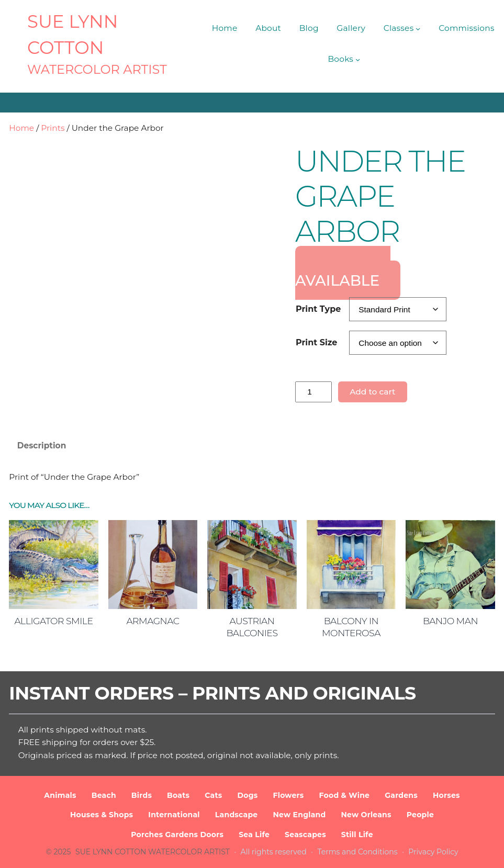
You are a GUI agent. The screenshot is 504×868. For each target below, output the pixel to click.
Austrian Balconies (252, 627)
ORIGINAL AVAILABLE (343, 273)
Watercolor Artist (97, 69)
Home (21, 128)
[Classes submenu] (418, 29)
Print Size (316, 342)
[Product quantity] (313, 392)
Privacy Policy (433, 852)
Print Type (318, 309)
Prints (53, 128)
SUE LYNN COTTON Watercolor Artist (153, 852)
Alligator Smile (53, 621)
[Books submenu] (358, 59)
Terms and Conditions (358, 852)
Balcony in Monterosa (351, 627)
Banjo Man (450, 621)
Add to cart (372, 392)
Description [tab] (42, 446)
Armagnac (153, 621)
